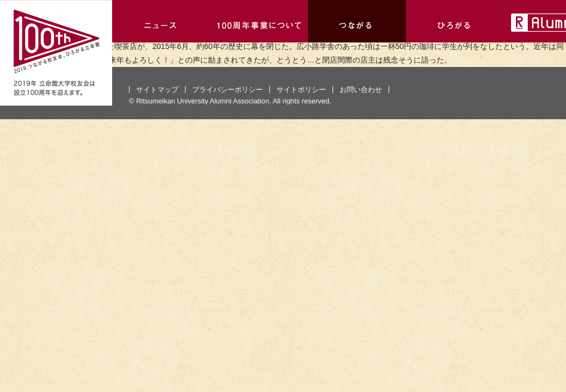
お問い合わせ (361, 90)
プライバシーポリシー (227, 90)
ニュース (161, 21)
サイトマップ (157, 90)
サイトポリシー (301, 90)
